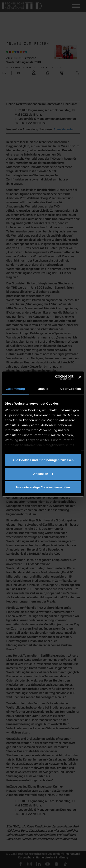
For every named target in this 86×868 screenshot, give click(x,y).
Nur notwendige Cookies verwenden (43, 487)
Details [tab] (43, 389)
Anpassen (43, 474)
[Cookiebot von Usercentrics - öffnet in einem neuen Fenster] (56, 377)
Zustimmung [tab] (16, 389)
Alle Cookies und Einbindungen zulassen (43, 460)
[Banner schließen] (80, 377)
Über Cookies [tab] (71, 389)
